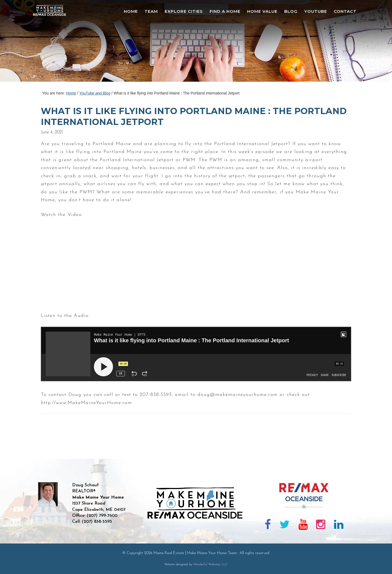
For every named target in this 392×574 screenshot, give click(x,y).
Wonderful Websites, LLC (211, 564)
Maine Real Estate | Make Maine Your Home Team (53, 42)
